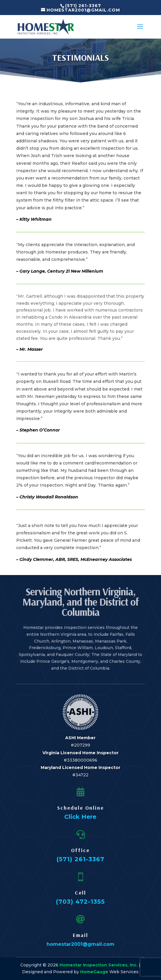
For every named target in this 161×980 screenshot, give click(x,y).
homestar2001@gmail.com (80, 944)
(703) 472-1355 (80, 902)
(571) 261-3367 (80, 859)
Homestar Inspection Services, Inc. (99, 965)
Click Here (80, 817)
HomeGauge (94, 972)
